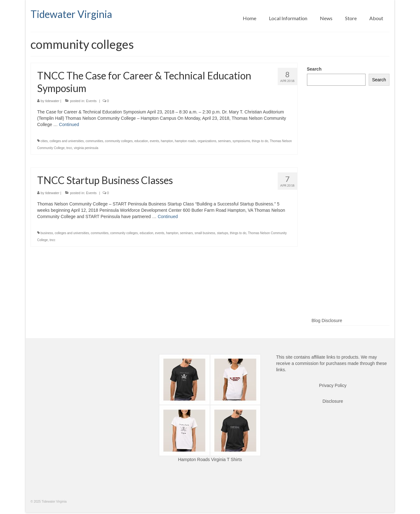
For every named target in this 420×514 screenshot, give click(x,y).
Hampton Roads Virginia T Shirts (210, 459)
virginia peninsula (86, 148)
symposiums (241, 141)
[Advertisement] (348, 212)
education (141, 141)
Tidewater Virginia (71, 14)
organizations (207, 141)
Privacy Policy (333, 385)
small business (205, 233)
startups (223, 233)
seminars (225, 141)
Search (314, 69)
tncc (69, 148)
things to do (260, 141)
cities (44, 141)
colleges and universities (67, 141)
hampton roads (185, 141)
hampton (167, 141)
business (47, 233)
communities (94, 141)
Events (91, 101)
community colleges (119, 141)
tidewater (52, 101)
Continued (69, 124)
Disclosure (333, 401)
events (154, 141)
